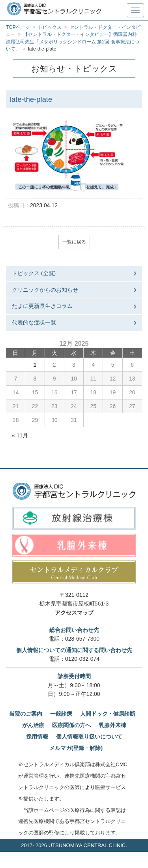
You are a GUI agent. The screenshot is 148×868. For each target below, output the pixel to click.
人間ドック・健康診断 (108, 714)
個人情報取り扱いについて (89, 737)
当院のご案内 (26, 714)
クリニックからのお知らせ (45, 290)
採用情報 (37, 737)
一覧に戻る (74, 242)
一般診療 (61, 714)
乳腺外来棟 (112, 725)
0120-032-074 (82, 659)
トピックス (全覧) (34, 273)
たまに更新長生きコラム (42, 306)
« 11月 (20, 435)
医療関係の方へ (71, 725)
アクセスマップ (74, 613)
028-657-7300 (82, 639)
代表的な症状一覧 (34, 322)
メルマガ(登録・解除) (76, 748)
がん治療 (33, 725)
